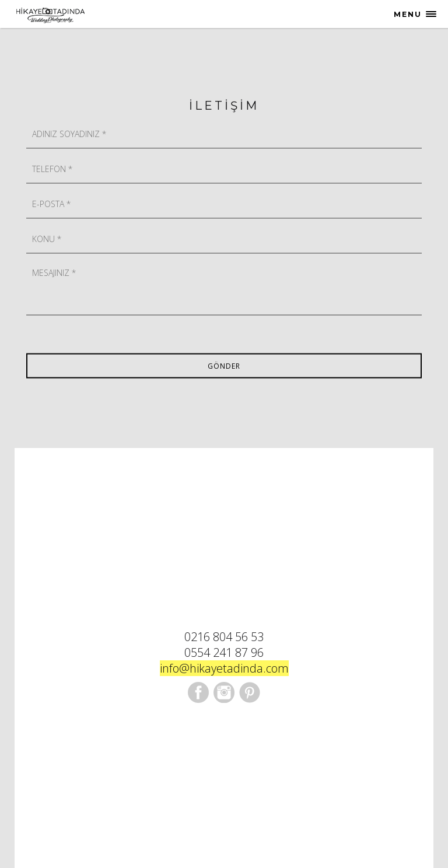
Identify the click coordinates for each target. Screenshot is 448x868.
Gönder (224, 366)
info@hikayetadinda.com (224, 668)
